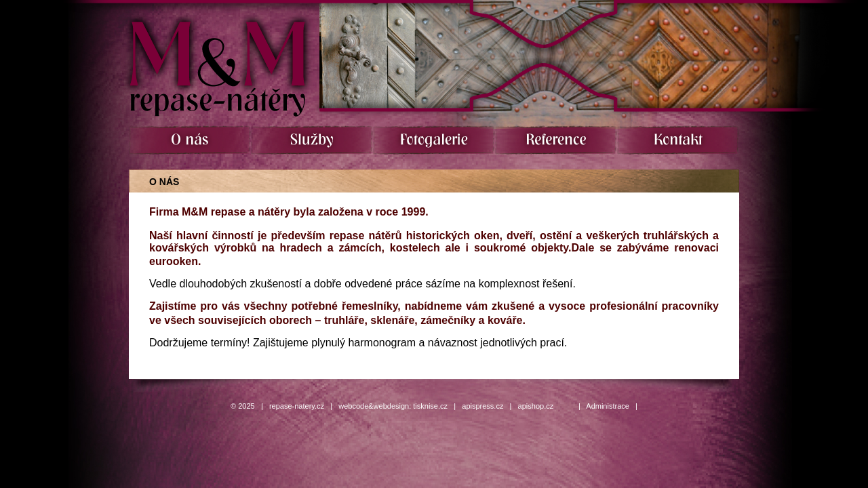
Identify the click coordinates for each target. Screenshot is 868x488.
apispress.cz (482, 406)
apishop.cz (536, 406)
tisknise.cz (430, 406)
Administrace (608, 406)
